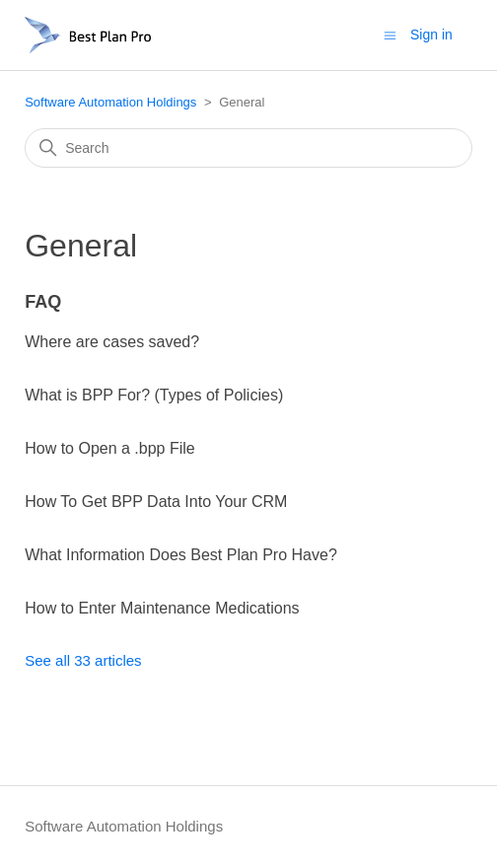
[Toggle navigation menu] (390, 34)
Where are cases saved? (112, 342)
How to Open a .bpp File (110, 448)
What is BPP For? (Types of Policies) (154, 395)
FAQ (43, 302)
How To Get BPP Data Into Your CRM (156, 502)
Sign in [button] (431, 35)
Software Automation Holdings (110, 102)
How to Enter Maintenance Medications (162, 608)
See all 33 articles (83, 660)
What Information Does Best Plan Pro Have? (181, 555)
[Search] (248, 148)
